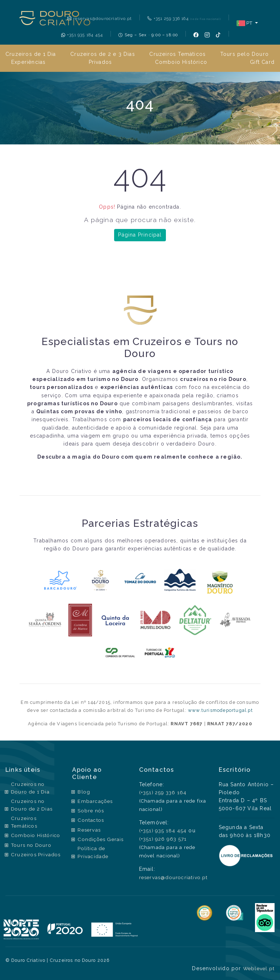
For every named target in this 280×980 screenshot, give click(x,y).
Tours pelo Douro (245, 54)
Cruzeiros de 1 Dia (31, 54)
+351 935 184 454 (82, 35)
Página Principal (140, 235)
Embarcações (95, 801)
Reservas (89, 829)
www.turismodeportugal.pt (221, 710)
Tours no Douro (32, 854)
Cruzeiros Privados (24, 867)
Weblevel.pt (258, 968)
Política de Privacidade (92, 852)
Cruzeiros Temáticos (177, 54)
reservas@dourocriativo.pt (99, 19)
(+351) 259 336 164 (162, 792)
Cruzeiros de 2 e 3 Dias (103, 54)
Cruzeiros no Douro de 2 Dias (33, 806)
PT (245, 23)
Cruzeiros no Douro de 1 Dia (31, 788)
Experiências (28, 62)
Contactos (90, 820)
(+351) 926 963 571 (162, 838)
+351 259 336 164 (184, 19)
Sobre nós (91, 810)
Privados (101, 62)
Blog (83, 792)
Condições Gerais (101, 838)
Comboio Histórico (181, 62)
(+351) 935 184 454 (162, 831)
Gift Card (262, 62)
